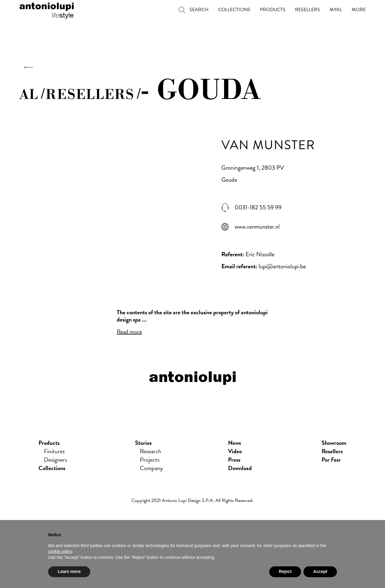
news (234, 443)
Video (235, 451)
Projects (150, 460)
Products (49, 443)
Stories (143, 443)
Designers (55, 460)
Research (151, 451)
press (234, 460)
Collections (52, 468)
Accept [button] (320, 573)
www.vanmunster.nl (257, 227)
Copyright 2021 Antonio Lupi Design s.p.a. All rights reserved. (192, 500)
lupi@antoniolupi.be (282, 266)
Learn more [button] (69, 573)
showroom (334, 443)
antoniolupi (47, 10)
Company (151, 468)
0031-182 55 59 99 (258, 208)
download (240, 468)
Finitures (54, 451)
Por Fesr (331, 460)
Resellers (332, 451)
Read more (129, 331)
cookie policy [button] (60, 553)
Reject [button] (285, 573)
